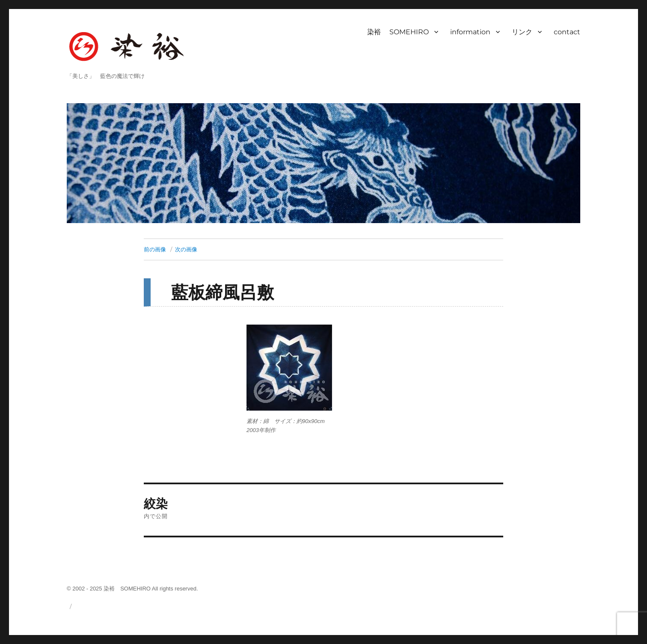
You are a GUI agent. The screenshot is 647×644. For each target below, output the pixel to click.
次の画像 (186, 249)
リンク (522, 32)
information (470, 32)
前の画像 (155, 249)
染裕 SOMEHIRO (398, 32)
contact (567, 32)
